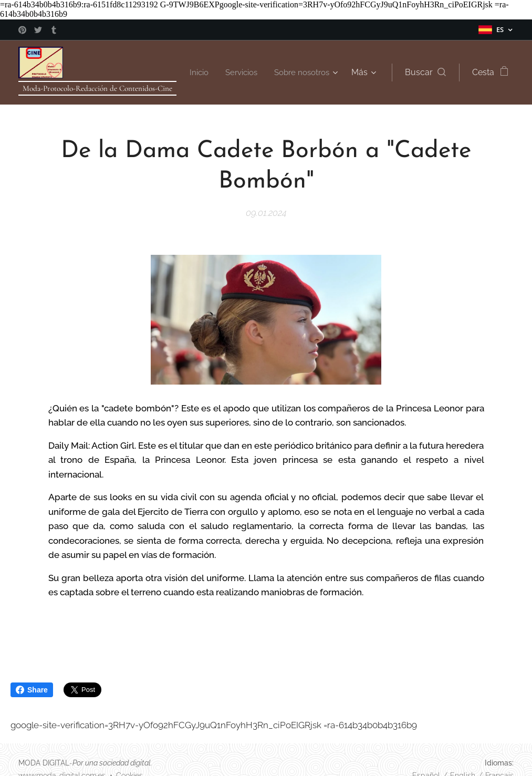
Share (32, 690)
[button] (425, 73)
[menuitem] (275, 73)
